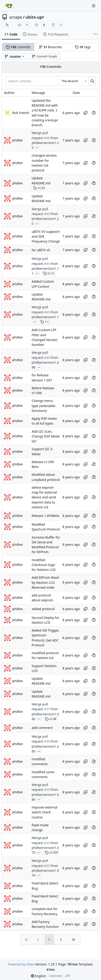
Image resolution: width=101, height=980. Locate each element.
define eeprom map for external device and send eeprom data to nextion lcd (44, 497)
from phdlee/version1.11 (45, 269)
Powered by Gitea (21, 964)
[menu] (38, 976)
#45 (47, 214)
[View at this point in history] (93, 113)
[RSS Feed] (7, 25)
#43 (47, 312)
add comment (42, 728)
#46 (47, 138)
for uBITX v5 (41, 250)
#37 (47, 709)
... (37, 147)
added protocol (43, 609)
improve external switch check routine (45, 812)
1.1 (45, 322)
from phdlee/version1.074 (45, 871)
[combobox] (73, 81)
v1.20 (39, 188)
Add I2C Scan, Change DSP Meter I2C (46, 436)
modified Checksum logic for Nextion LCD (44, 565)
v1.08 (51, 719)
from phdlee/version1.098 (45, 363)
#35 (47, 790)
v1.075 (52, 853)
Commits (18, 47)
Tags (83, 47)
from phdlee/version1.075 (45, 848)
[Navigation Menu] (94, 6)
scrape (16, 17)
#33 (47, 866)
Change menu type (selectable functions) (43, 406)
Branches (50, 47)
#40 (47, 358)
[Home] (9, 6)
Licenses (56, 976)
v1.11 (49, 273)
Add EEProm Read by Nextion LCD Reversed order (45, 583)
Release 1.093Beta (45, 516)
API (68, 976)
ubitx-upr (35, 17)
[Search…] (92, 81)
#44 (47, 264)
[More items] (95, 34)
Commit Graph (44, 56)
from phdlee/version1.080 (45, 714)
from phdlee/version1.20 (45, 143)
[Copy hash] (86, 113)
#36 (47, 742)
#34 (47, 843)
